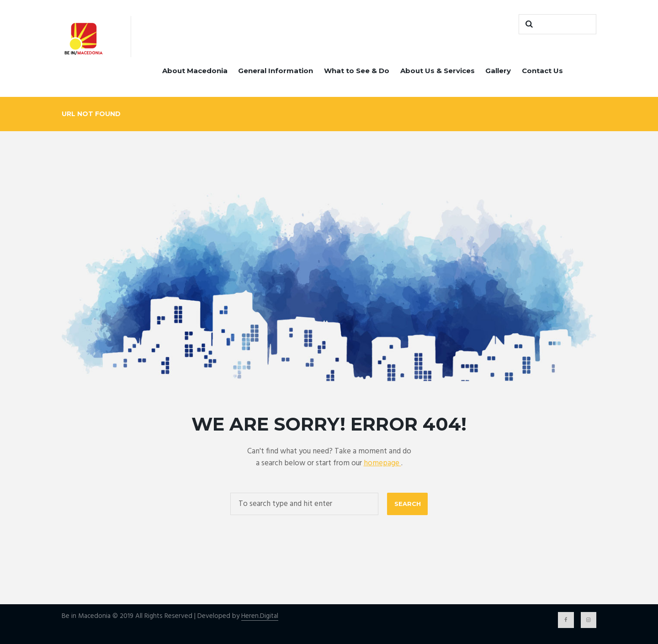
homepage (382, 463)
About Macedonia (195, 71)
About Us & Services (438, 71)
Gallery (498, 71)
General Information (276, 71)
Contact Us (542, 71)
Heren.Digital (260, 616)
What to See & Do (357, 71)
